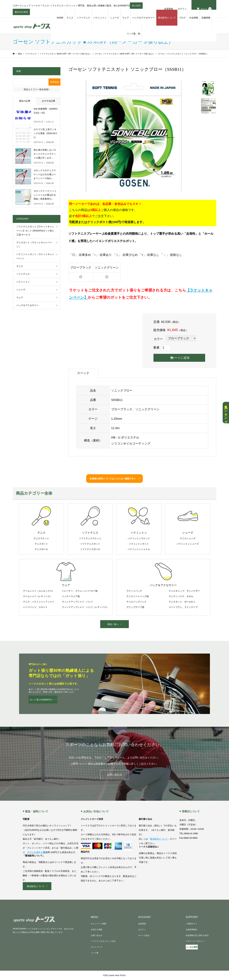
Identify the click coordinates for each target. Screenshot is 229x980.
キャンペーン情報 (98, 924)
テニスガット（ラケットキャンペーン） (34, 244)
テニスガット (41, 544)
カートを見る (144, 935)
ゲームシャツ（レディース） (38, 596)
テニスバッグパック (136, 602)
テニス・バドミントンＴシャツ (39, 602)
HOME (60, 18)
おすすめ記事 (49, 101)
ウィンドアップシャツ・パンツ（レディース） (85, 607)
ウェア (126, 18)
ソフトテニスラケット (90, 538)
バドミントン (100, 18)
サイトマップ (97, 947)
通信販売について (167, 18)
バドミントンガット (139, 544)
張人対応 (136, 7)
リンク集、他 (133, 34)
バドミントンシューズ (188, 544)
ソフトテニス (83, 18)
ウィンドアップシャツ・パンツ (77, 602)
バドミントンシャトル (139, 549)
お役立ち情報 (97, 930)
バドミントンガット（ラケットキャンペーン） (35, 256)
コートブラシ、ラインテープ (183, 607)
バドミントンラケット (139, 538)
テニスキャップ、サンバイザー (184, 591)
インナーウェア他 (71, 596)
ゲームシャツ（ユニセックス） (39, 591)
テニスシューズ (188, 538)
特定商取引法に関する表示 (197, 935)
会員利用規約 (191, 930)
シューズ (114, 18)
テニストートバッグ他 (138, 596)
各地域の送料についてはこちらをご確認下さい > (114, 479)
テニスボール (41, 549)
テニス (70, 18)
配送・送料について (37, 812)
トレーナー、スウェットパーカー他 (80, 591)
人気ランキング (226, 413)
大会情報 (194, 18)
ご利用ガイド (191, 924)
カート (206, 9)
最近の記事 (25, 101)
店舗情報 (206, 18)
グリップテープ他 (135, 607)
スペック (83, 373)
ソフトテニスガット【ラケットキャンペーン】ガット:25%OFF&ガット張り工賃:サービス (35, 231)
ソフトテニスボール (90, 549)
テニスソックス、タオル (181, 596)
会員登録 (169, 9)
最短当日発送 (21, 13)
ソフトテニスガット (90, 544)
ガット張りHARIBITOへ (42, 700)
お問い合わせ (114, 775)
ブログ (182, 18)
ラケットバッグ (134, 591)
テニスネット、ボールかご (182, 602)
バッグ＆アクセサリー (143, 18)
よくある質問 (192, 947)
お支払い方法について (96, 812)
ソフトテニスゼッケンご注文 (103, 941)
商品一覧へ (113, 624)
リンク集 (95, 953)
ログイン (182, 9)
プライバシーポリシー (195, 941)
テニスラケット (41, 538)
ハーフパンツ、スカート (35, 607)
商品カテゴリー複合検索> (37, 89)
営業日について (191, 812)
